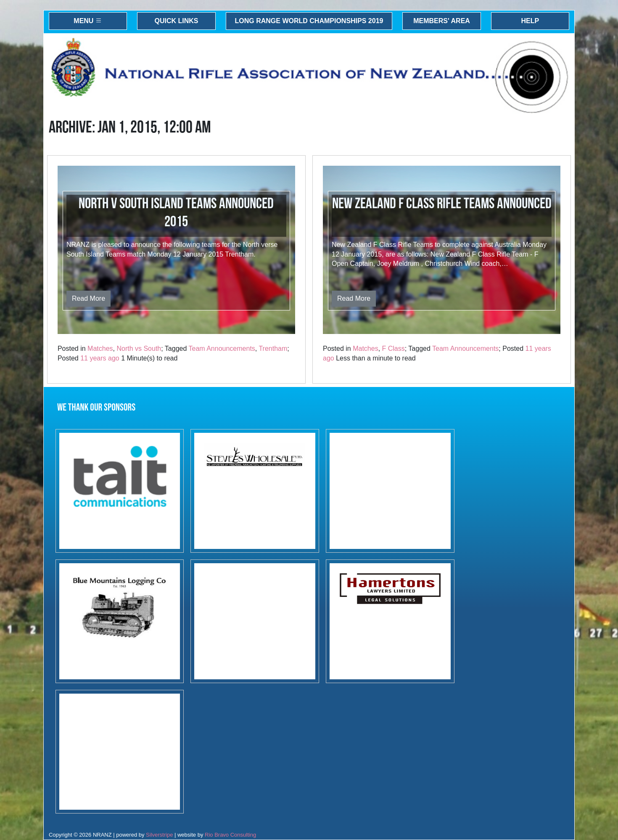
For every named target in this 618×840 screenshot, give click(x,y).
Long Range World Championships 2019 (309, 21)
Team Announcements (222, 348)
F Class (394, 348)
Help (530, 21)
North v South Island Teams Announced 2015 (176, 213)
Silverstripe (159, 835)
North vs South (139, 348)
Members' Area (442, 21)
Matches (100, 348)
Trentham (273, 348)
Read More (88, 298)
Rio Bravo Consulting (230, 835)
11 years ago (100, 358)
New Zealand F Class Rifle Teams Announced (442, 204)
